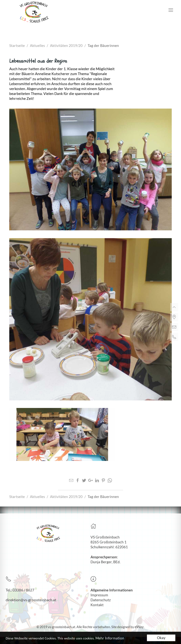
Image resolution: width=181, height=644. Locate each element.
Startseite (17, 46)
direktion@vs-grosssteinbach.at (31, 600)
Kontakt (97, 605)
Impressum (99, 595)
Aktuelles (37, 46)
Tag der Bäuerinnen (103, 46)
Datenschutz (101, 600)
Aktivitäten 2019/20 (66, 46)
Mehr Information (110, 639)
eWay (139, 627)
